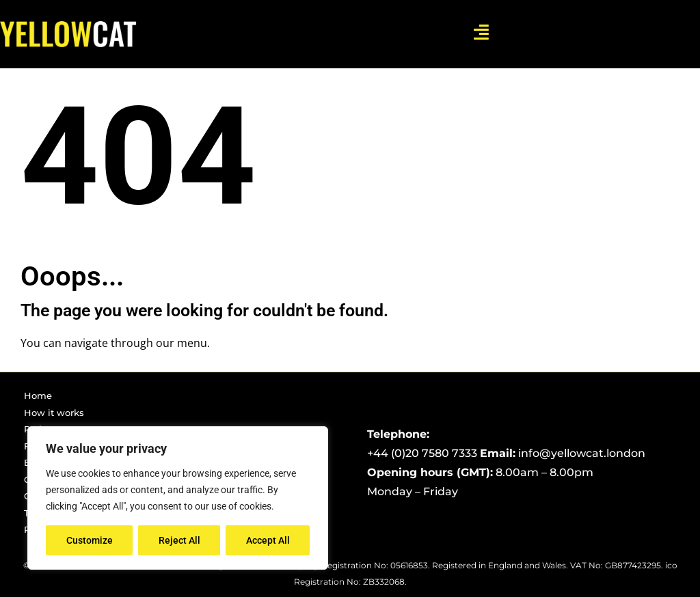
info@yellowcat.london (582, 453)
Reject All (179, 540)
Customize (90, 540)
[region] (178, 498)
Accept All (268, 540)
